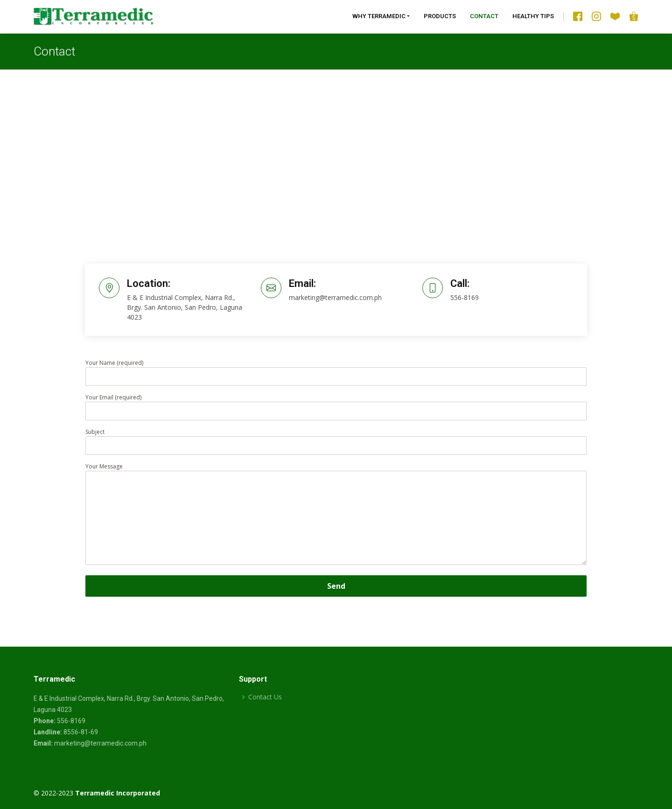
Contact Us (265, 697)
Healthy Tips (533, 16)
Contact (484, 16)
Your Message (336, 515)
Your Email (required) (336, 404)
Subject (336, 439)
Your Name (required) (336, 370)
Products (440, 16)
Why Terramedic (379, 16)
